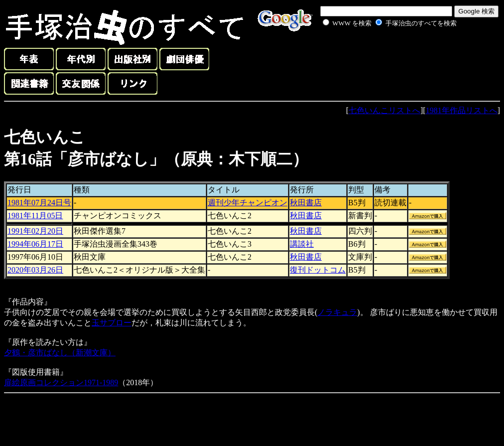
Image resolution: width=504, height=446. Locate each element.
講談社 (302, 244)
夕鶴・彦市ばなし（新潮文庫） (60, 353)
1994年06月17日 (35, 244)
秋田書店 (306, 203)
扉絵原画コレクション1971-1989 (61, 382)
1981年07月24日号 (39, 203)
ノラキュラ (337, 312)
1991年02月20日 (35, 231)
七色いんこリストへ (384, 110)
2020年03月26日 (35, 270)
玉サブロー (112, 323)
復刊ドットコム (318, 270)
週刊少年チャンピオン (248, 203)
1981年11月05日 (35, 216)
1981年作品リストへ (462, 110)
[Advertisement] (378, 52)
